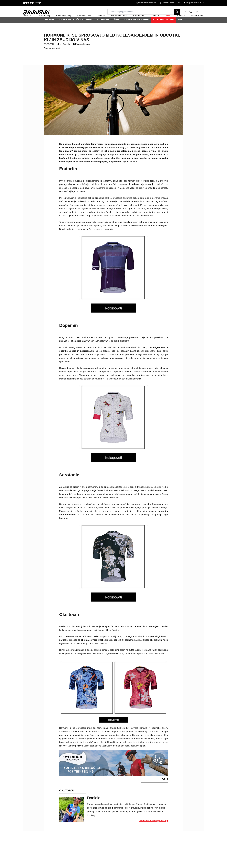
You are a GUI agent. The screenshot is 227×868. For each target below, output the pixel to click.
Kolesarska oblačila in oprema (75, 27)
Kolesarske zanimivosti (136, 27)
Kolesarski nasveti (164, 27)
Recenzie (49, 27)
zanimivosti (55, 56)
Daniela (66, 52)
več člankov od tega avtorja (153, 828)
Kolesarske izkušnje (108, 27)
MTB (180, 27)
